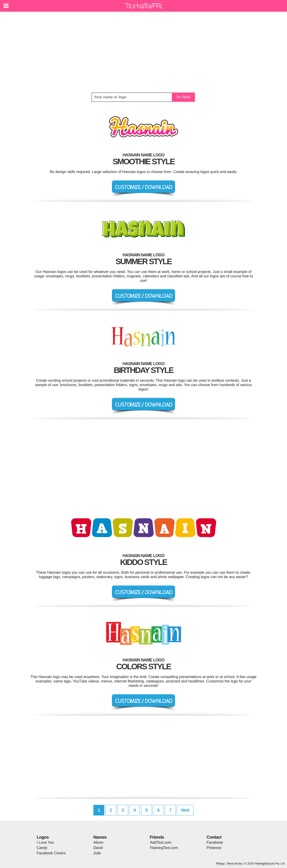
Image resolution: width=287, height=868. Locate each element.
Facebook (215, 842)
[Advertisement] (144, 52)
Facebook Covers (51, 853)
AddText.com (161, 842)
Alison (99, 842)
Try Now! (183, 97)
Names (100, 837)
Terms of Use (234, 863)
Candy (42, 848)
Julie (97, 853)
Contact (214, 837)
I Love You (45, 842)
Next (185, 810)
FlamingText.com (164, 848)
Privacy (220, 863)
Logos (43, 837)
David (98, 848)
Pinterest (214, 848)
